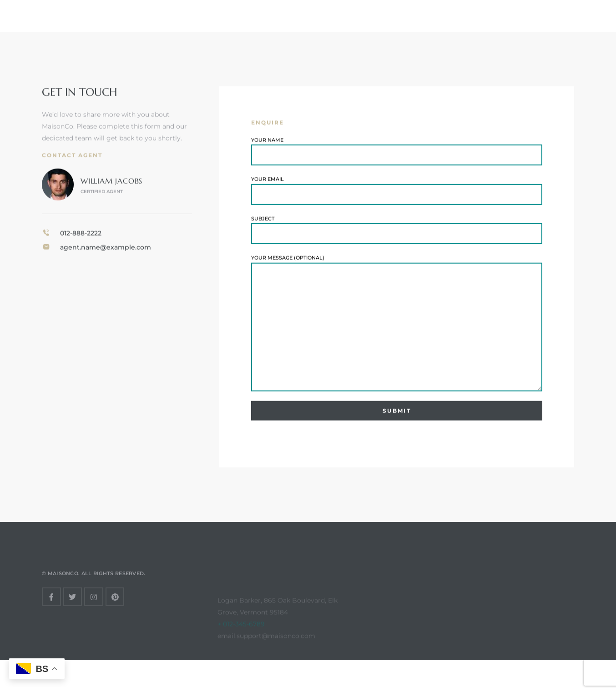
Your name (397, 154)
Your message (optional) (397, 326)
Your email (397, 193)
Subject (397, 233)
